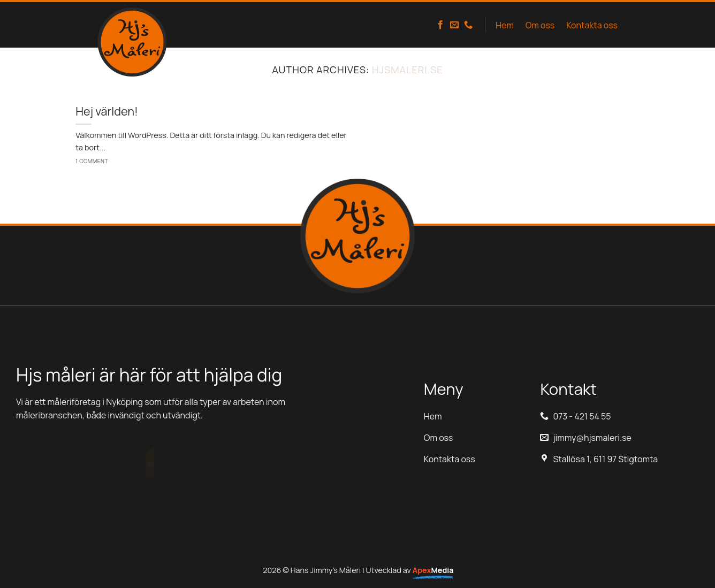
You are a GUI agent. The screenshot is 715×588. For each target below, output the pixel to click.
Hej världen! (107, 111)
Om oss (540, 25)
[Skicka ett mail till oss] (454, 25)
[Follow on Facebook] (440, 25)
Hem (505, 25)
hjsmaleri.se (408, 70)
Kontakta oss (592, 25)
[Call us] (468, 25)
